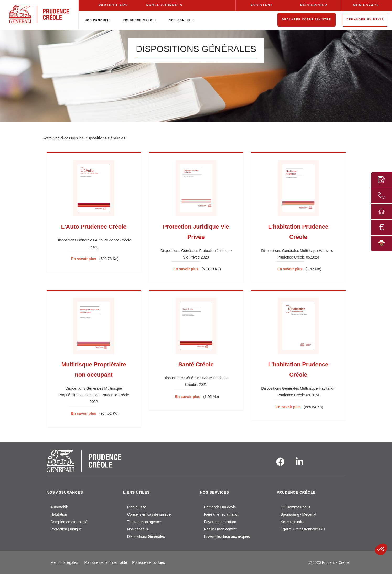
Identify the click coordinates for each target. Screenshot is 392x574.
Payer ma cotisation (220, 522)
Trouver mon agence (144, 522)
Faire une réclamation (222, 514)
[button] (381, 549)
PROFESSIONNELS (165, 5)
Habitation (59, 514)
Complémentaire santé (69, 522)
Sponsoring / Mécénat (298, 514)
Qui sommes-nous (296, 507)
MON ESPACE (366, 5)
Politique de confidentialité (106, 562)
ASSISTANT (262, 5)
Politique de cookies (149, 562)
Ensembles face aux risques (227, 536)
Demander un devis (220, 507)
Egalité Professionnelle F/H (303, 529)
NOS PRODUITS (98, 20)
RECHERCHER (314, 5)
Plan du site (137, 507)
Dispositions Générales (146, 536)
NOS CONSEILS (182, 20)
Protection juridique (66, 529)
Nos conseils (138, 529)
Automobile (60, 507)
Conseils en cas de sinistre (149, 514)
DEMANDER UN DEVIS (365, 20)
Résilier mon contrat (220, 529)
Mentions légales (64, 562)
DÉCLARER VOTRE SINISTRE (307, 20)
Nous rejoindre (292, 522)
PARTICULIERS (113, 5)
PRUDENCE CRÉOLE (140, 20)
